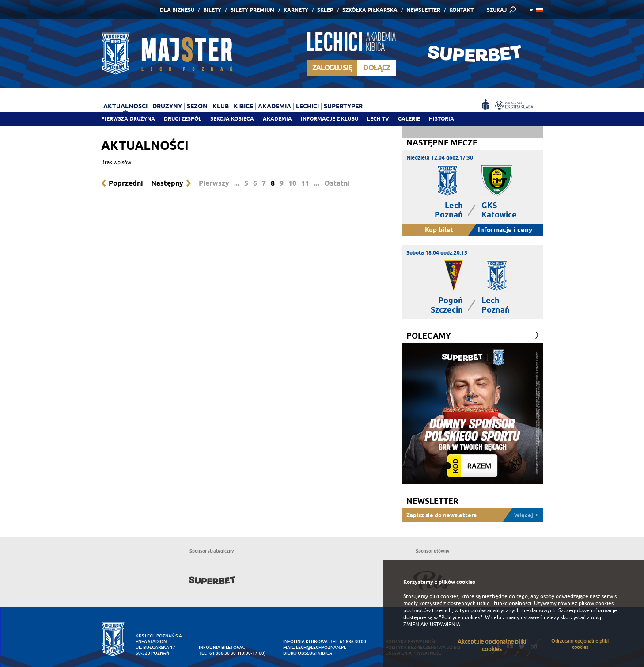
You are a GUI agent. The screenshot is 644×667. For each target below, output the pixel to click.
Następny (167, 183)
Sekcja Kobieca (232, 119)
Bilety (212, 10)
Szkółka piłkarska (370, 10)
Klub (221, 106)
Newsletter (423, 10)
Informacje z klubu (330, 119)
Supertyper (343, 106)
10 (292, 183)
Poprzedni (126, 183)
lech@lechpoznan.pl (321, 647)
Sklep (325, 10)
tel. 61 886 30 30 (217, 653)
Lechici (307, 106)
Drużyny (167, 106)
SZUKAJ (497, 10)
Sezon (197, 106)
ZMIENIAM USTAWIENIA (432, 625)
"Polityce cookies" (461, 617)
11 (305, 183)
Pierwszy (214, 183)
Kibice (243, 106)
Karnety (296, 10)
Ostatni (337, 183)
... (237, 183)
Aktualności (125, 106)
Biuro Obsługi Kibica (308, 653)
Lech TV (378, 119)
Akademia (277, 119)
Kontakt (461, 10)
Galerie (409, 119)
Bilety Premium (252, 10)
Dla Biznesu (177, 10)
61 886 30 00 (353, 642)
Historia (441, 119)
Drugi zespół (183, 119)
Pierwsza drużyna (128, 119)
